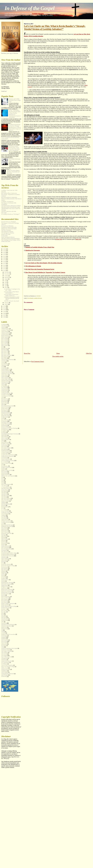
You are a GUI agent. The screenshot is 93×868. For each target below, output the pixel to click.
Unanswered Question (7, 661)
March (6, 287)
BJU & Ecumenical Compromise (9, 197)
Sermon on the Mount (7, 626)
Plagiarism (4, 573)
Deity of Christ (5, 407)
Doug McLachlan (6, 416)
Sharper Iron (4, 629)
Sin (2, 630)
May (6, 284)
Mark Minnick (5, 532)
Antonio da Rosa (5, 333)
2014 (5, 269)
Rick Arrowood (5, 598)
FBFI (3, 441)
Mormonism (4, 543)
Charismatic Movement (7, 374)
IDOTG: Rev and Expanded (8, 476)
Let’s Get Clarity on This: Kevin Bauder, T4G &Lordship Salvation (44, 263)
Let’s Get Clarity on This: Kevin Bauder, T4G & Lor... (11, 295)
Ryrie (3, 615)
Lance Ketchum (5, 511)
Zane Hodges (4, 675)
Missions (3, 540)
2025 (5, 249)
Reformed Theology (6, 584)
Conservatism (5, 390)
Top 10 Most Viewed (6, 657)
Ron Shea (4, 612)
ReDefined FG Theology (7, 582)
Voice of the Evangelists (7, 665)
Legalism (4, 515)
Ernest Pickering (5, 424)
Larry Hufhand (5, 514)
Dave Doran (4, 400)
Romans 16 (4, 609)
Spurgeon (4, 637)
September (7, 277)
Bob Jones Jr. (4, 353)
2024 (5, 251)
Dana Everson (5, 399)
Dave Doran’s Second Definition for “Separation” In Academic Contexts (45, 272)
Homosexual (4, 473)
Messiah (3, 538)
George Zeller (5, 453)
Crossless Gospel (5, 395)
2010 (5, 310)
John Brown (4, 494)
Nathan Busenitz (5, 546)
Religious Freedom (6, 587)
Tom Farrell (4, 654)
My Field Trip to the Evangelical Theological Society (40, 269)
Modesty (3, 542)
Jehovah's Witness (6, 489)
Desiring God (5, 410)
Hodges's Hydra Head (7, 468)
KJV (2, 508)
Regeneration (5, 585)
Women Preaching (6, 669)
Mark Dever (4, 529)
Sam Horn (4, 618)
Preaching (4, 577)
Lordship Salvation (38, 14)
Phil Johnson (4, 570)
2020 (5, 258)
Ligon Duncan (5, 519)
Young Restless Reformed (8, 674)
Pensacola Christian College (8, 566)
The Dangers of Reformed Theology (10, 223)
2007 (5, 315)
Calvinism (4, 361)
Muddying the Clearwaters (33, 250)
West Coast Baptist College (8, 667)
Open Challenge (5, 559)
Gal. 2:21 (78, 239)
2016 (5, 265)
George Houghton (6, 452)
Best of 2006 (4, 339)
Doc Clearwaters (5, 414)
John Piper (4, 497)
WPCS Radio (5, 672)
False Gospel (4, 438)
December (7, 272)
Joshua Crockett (5, 501)
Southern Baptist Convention (8, 634)
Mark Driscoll (5, 531)
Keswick (3, 505)
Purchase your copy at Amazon (10, 53)
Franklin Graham (5, 444)
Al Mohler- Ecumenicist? (7, 202)
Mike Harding (5, 539)
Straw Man (4, 643)
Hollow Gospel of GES (7, 470)
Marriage (3, 535)
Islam (3, 482)
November (7, 274)
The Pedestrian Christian (7, 232)
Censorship (4, 368)
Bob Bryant (4, 350)
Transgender (4, 658)
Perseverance (4, 567)
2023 (5, 253)
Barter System (5, 337)
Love (3, 524)
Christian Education (6, 381)
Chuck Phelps (5, 383)
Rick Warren (4, 602)
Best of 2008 (4, 341)
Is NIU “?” (15, 114)
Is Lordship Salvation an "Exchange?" (10, 214)
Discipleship (4, 411)
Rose (3, 613)
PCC (2, 563)
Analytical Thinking (6, 330)
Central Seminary (6, 371)
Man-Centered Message (7, 525)
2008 (5, 313)
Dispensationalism (6, 413)
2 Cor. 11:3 (59, 239)
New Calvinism (5, 547)
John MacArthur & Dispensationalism (10, 239)
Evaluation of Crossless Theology (9, 428)
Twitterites (4, 660)
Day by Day (4, 403)
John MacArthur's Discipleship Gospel (11, 207)
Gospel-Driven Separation (8, 456)
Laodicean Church (6, 512)
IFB (2, 477)
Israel (3, 483)
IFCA (3, 479)
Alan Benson (4, 326)
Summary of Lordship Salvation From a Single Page (40, 247)
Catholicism (4, 365)
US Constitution (5, 662)
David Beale (4, 402)
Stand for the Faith (6, 234)
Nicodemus (4, 550)
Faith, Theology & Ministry (8, 237)
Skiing (3, 632)
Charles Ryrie (5, 375)
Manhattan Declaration (7, 526)
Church (3, 385)
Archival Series (5, 334)
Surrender (4, 646)
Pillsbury (3, 571)
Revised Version (5, 594)
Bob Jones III (5, 351)
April (6, 286)
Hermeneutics (5, 466)
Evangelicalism (5, 430)
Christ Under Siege (6, 379)
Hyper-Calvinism (5, 475)
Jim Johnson (4, 491)
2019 (5, 260)
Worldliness (4, 671)
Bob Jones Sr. (5, 354)
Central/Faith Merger (6, 372)
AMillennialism (5, 329)
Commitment (4, 389)
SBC (2, 622)
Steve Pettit (4, 641)
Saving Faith (4, 620)
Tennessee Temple (6, 650)
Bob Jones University (6, 355)
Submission (4, 644)
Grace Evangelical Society (8, 461)
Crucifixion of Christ (6, 396)
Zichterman (4, 676)
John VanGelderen (6, 500)
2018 (5, 262)
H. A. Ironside (5, 462)
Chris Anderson (5, 378)
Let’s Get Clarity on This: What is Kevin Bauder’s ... (11, 292)
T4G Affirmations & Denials (33, 266)
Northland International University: (15, 127)
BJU (2, 347)
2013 (5, 271)
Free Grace (4, 446)
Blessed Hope (5, 348)
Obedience (4, 557)
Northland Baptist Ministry (8, 554)
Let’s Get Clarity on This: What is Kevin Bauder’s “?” (55, 28)
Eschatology (4, 425)
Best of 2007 (4, 340)
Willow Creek (5, 668)
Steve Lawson (5, 640)
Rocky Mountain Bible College (9, 606)
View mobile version (58, 356)
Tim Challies (4, 653)
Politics (3, 574)
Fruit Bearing (5, 449)
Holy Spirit (4, 472)
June (6, 282)
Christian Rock (5, 382)
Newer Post (27, 353)
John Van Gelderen (6, 498)
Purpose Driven (5, 580)
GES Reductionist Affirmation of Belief (11, 206)
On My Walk (4, 236)
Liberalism (4, 518)
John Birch (4, 493)
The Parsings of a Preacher (8, 233)
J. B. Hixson (4, 486)
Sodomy (3, 633)
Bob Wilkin (4, 358)
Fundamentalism (5, 451)
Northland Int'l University (7, 556)
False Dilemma (5, 437)
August (6, 279)
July (6, 281)
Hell (2, 465)
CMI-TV (3, 225)
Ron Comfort (4, 611)
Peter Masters (5, 568)
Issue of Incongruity (6, 484)
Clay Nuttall (4, 388)
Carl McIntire (5, 364)
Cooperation (4, 392)
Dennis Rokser (5, 409)
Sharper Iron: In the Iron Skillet (63, 15)
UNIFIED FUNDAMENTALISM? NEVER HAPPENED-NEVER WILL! (12, 298)
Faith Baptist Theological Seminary (10, 434)
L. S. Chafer (4, 510)
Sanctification (5, 619)
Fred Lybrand (5, 445)
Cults (3, 397)
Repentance (4, 588)
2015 (5, 267)
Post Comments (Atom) (38, 362)
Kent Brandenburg (6, 504)
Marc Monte (4, 528)
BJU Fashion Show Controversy (9, 193)
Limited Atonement (6, 521)
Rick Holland (5, 601)
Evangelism (4, 431)
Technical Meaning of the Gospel (9, 648)
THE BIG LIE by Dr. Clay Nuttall (11, 301)
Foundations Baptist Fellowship (9, 227)
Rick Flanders (5, 599)
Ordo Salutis (4, 560)
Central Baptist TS (6, 369)
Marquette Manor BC (6, 533)
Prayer (3, 575)
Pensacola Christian (6, 564)
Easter (3, 418)
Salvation (4, 616)
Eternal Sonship (5, 427)
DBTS (3, 404)
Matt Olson (4, 536)
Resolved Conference (6, 591)
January (6, 304)
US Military (4, 664)
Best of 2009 (4, 343)
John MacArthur (5, 496)
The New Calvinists (6, 230)
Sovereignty (4, 636)
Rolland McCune (5, 608)
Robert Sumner (5, 605)
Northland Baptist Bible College (9, 553)
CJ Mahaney (4, 386)
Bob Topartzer (5, 357)
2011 (5, 308)
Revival (3, 595)
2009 (5, 311)
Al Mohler (4, 324)
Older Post (89, 353)
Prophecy (4, 578)
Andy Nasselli (5, 331)
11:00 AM (38, 296)
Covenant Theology (6, 393)
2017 (5, 263)
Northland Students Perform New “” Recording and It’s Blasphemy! (14, 148)
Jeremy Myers (5, 490)
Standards (4, 639)
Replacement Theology (7, 590)
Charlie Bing (4, 376)
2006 (5, 317)
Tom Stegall (4, 655)
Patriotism (4, 561)
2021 (5, 256)
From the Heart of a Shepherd (8, 222)
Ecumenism (4, 421)
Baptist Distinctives (6, 336)
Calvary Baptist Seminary (7, 360)
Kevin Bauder (30, 298)
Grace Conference (6, 459)
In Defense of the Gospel (30, 8)
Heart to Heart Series (6, 463)
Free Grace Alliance (6, 448)
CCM (3, 367)
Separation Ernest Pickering (8, 625)
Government (4, 458)
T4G (2, 647)
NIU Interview (5, 552)
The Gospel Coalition (6, 651)
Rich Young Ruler (6, 597)
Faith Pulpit (4, 435)
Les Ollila (4, 517)
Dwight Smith (5, 417)
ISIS (2, 480)
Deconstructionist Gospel (7, 406)
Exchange (4, 432)
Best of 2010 (4, 344)
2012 (5, 306)
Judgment (4, 503)
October (6, 276)
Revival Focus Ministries (7, 226)
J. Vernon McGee (5, 487)
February (7, 303)
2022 (5, 254)
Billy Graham (5, 346)
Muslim (3, 545)
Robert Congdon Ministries (8, 604)
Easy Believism (5, 420)
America (3, 327)
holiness (3, 469)
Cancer (3, 362)
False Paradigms (5, 439)
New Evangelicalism (6, 549)
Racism (3, 581)
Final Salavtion (5, 442)
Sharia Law (4, 627)
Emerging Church (6, 423)
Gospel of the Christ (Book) (8, 455)
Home (58, 353)
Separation (4, 623)
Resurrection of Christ (7, 592)
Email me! (4, 91)
